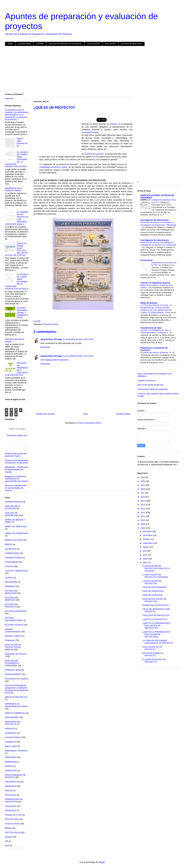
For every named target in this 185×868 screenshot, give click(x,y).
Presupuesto (11, 806)
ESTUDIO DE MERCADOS (132, 44)
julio (145, 551)
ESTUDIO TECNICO (14, 625)
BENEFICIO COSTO (14, 540)
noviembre (148, 535)
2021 (143, 485)
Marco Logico (11, 746)
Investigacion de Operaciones (155, 220)
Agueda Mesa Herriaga (51, 339)
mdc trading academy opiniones (55, 360)
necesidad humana (90, 133)
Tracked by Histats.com (17, 435)
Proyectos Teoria (50, 324)
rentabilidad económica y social (53, 167)
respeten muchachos (147, 380)
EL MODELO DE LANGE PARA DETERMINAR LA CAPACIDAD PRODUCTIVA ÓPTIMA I (17, 159)
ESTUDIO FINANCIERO (16, 611)
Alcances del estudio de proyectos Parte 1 (16, 455)
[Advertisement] (91, 70)
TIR (7, 841)
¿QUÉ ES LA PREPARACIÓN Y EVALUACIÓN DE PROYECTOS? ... (157, 626)
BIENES (9, 544)
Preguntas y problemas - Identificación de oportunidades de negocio (16, 479)
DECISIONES (11, 582)
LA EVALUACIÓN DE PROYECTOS (152, 582)
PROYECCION (12, 819)
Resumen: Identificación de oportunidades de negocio (16, 488)
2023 (143, 477)
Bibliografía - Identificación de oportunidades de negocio (17, 470)
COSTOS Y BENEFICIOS (16, 571)
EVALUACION (110, 44)
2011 (143, 516)
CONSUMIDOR (12, 562)
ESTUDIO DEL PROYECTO (12, 606)
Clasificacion (11, 549)
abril (145, 563)
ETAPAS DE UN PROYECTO (155, 605)
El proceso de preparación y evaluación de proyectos (17, 462)
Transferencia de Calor (151, 328)
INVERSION (10, 733)
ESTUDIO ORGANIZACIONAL (14, 619)
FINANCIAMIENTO (14, 674)
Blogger (102, 862)
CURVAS (9, 578)
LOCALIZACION (93, 44)
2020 (143, 489)
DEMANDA (10, 586)
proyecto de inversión (94, 154)
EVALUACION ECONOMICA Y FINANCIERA (12, 663)
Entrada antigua (123, 414)
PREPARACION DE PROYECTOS (14, 800)
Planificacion (11, 786)
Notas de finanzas (149, 303)
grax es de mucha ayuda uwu (150, 385)
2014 (143, 505)
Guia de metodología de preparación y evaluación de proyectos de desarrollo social (17, 689)
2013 (143, 509)
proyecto (114, 124)
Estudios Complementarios (13, 630)
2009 (143, 524)
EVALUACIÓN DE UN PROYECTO (152, 648)
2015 (143, 501)
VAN (7, 846)
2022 (143, 481)
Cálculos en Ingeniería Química (155, 283)
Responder (45, 347)
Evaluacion (10, 640)
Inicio (85, 414)
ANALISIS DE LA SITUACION (13, 507)
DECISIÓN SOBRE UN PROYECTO (153, 654)
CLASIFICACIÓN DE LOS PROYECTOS (154, 661)
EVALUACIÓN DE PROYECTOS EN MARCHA (13, 647)
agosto (146, 547)
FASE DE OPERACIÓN (153, 591)
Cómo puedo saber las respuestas (153, 389)
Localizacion (10, 742)
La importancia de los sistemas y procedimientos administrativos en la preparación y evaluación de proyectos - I (17, 115)
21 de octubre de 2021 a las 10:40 (78, 339)
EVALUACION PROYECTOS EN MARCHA (65, 44)
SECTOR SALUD (13, 832)
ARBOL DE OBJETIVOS (16, 526)
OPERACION (11, 771)
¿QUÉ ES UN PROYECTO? (155, 619)
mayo (146, 559)
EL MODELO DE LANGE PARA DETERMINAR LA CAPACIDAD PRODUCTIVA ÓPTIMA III (17, 282)
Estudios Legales (13, 636)
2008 (143, 528)
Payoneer (9, 98)
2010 (143, 520)
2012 (143, 512)
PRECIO (9, 791)
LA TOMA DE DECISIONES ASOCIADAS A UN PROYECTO (158, 642)
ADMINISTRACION (14, 502)
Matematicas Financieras (16, 751)
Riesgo (8, 828)
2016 (143, 497)
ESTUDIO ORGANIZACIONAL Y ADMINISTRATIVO (22, 313)
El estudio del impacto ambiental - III (156, 352)
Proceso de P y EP (13, 815)
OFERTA (9, 766)
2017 (143, 493)
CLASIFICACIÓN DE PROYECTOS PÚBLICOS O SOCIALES (156, 568)
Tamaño (9, 837)
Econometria (146, 260)
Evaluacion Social (13, 670)
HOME (10, 44)
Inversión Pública (24, 44)
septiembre (148, 543)
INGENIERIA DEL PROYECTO (13, 723)
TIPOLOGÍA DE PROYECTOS (156, 615)
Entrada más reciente (45, 414)
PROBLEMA (11, 811)
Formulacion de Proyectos (17, 679)
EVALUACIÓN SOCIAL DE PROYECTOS (154, 600)
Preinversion (11, 795)
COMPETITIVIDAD (13, 558)
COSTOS (40, 44)
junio (145, 555)
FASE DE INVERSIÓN (152, 595)
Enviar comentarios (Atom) (89, 423)
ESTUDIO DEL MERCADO (12, 599)
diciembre (147, 531)
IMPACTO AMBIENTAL (15, 713)
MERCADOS (11, 757)
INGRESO (10, 729)
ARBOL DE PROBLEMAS (16, 533)
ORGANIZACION (13, 782)
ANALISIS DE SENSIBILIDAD (12, 514)
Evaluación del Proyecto (16, 654)
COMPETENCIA (12, 553)
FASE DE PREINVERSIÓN (154, 587)
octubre (146, 539)
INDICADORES (12, 717)
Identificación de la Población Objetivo (13, 189)
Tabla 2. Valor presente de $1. (22, 142)
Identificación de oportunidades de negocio (16, 705)
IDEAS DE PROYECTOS (16, 697)
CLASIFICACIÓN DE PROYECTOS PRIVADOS (155, 576)
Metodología (10, 762)
